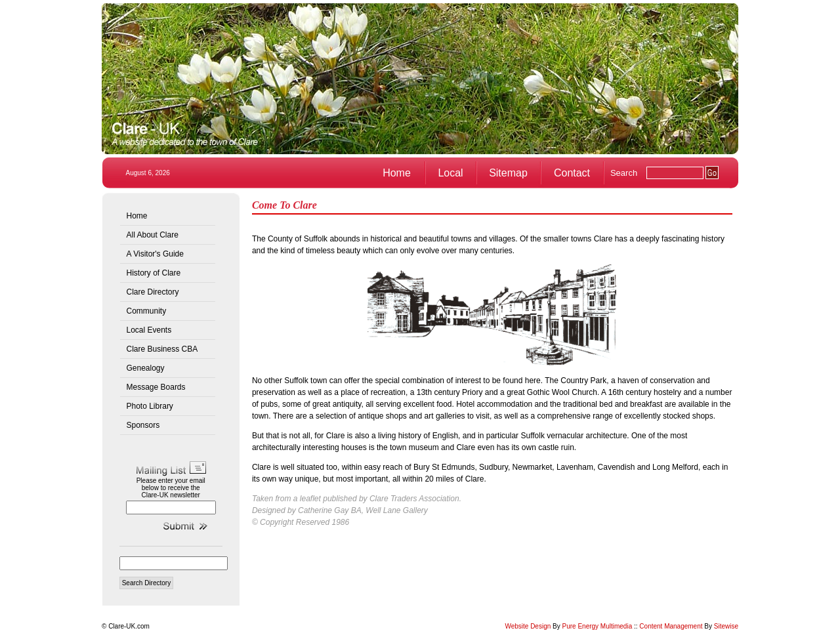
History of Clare (154, 273)
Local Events (149, 330)
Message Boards (156, 387)
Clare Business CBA (162, 349)
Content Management (671, 626)
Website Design (528, 626)
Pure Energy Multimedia (598, 626)
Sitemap (508, 173)
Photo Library (150, 406)
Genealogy (146, 368)
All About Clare (153, 235)
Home (397, 173)
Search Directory (146, 583)
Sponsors (143, 425)
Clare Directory (153, 292)
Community (147, 311)
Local (450, 173)
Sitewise (726, 626)
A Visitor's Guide (155, 254)
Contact (572, 173)
